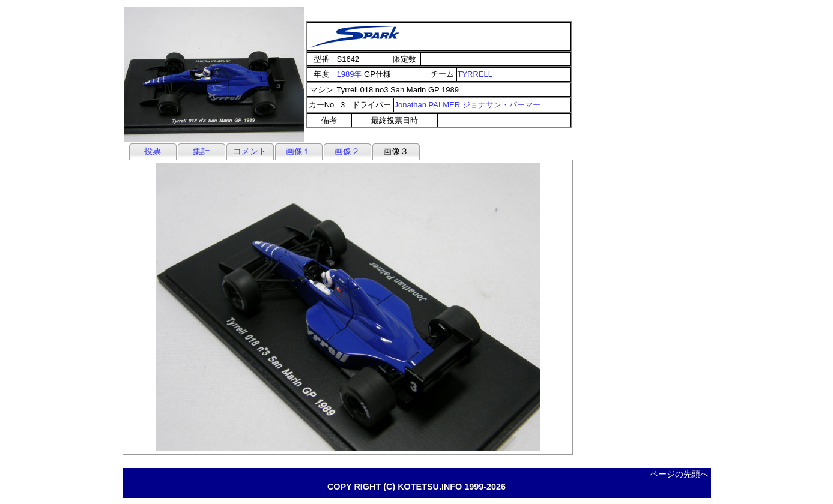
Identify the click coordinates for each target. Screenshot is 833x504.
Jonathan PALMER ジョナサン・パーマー (468, 105)
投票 (153, 151)
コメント (250, 151)
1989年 (350, 74)
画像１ (298, 151)
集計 (201, 151)
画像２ (347, 151)
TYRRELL (475, 74)
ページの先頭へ (679, 474)
